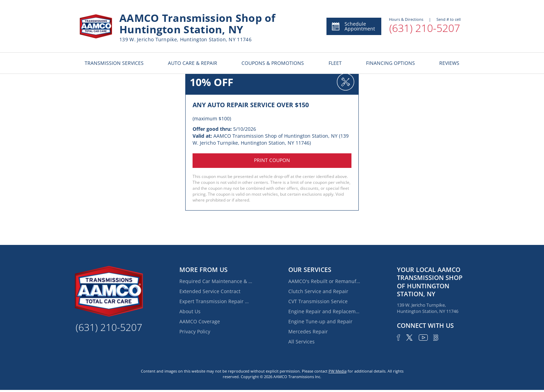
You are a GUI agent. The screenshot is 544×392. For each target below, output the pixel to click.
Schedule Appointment (353, 26)
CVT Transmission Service (318, 301)
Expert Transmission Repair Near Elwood (216, 301)
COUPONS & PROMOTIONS (273, 63)
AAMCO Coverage (200, 321)
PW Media (338, 371)
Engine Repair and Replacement (325, 311)
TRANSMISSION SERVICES (114, 63)
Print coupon (272, 160)
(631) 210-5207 (425, 28)
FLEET (335, 63)
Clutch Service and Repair (318, 291)
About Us (190, 311)
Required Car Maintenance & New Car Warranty (216, 281)
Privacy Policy (195, 331)
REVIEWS (449, 63)
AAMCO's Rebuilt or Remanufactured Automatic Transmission (325, 281)
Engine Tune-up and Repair (320, 321)
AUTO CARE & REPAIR (193, 63)
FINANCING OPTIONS (390, 63)
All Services (301, 342)
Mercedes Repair (308, 331)
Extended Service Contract (210, 291)
